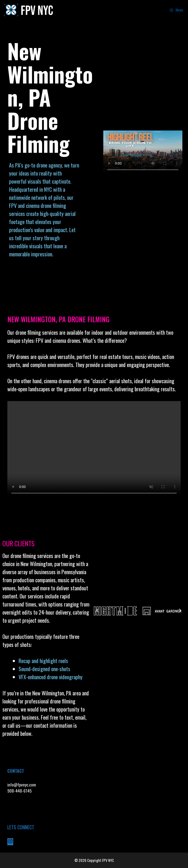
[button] (97, 611)
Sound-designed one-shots (44, 669)
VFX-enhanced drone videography (51, 677)
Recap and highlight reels (43, 661)
